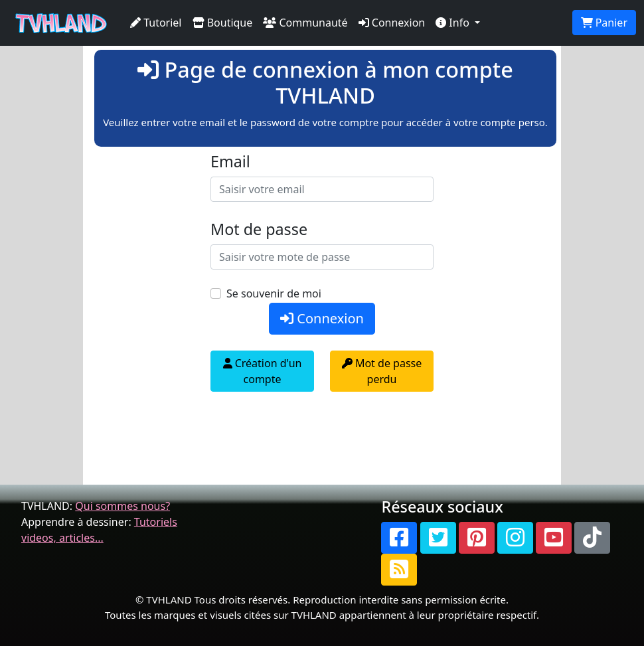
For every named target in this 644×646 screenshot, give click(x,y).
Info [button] (454, 23)
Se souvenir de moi (274, 293)
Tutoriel (156, 23)
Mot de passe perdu (382, 371)
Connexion (392, 23)
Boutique (223, 23)
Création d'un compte (263, 371)
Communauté (305, 23)
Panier (604, 23)
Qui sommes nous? (122, 506)
